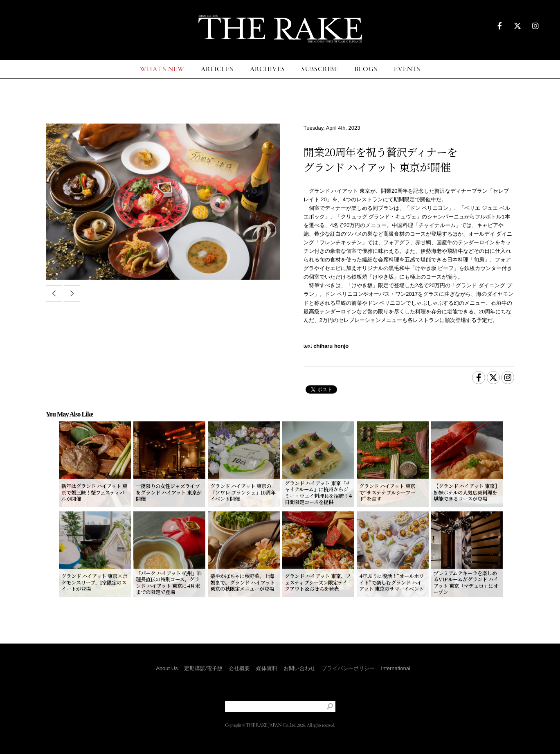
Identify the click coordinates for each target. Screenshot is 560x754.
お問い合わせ (299, 668)
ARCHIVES (268, 69)
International (396, 668)
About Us (167, 668)
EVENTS (407, 69)
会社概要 (239, 668)
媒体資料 (267, 668)
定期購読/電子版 (204, 668)
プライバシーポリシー (348, 668)
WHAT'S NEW (162, 69)
